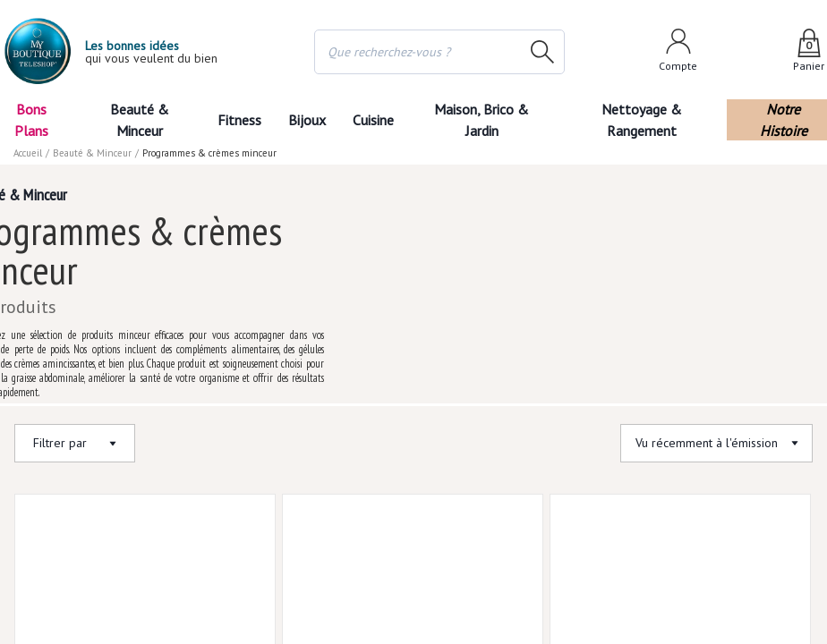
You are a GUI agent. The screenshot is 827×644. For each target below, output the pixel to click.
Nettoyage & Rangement (647, 120)
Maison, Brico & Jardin (487, 120)
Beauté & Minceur (139, 120)
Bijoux (307, 120)
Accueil (29, 153)
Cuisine (375, 120)
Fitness (238, 120)
